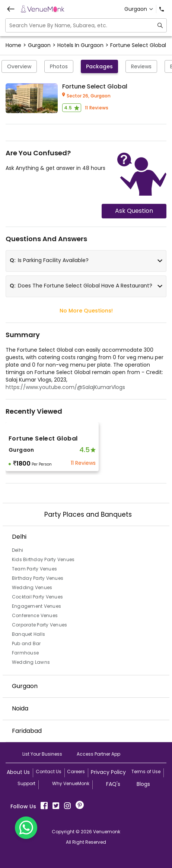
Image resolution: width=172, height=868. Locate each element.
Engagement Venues (36, 606)
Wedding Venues (32, 587)
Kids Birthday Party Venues (43, 559)
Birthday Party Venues (38, 578)
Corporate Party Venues (40, 625)
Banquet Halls (28, 634)
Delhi (17, 550)
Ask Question (134, 211)
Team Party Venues (34, 569)
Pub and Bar (26, 643)
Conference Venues (35, 615)
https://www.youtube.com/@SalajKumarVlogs (65, 387)
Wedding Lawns (31, 662)
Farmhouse (25, 653)
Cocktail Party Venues (37, 597)
